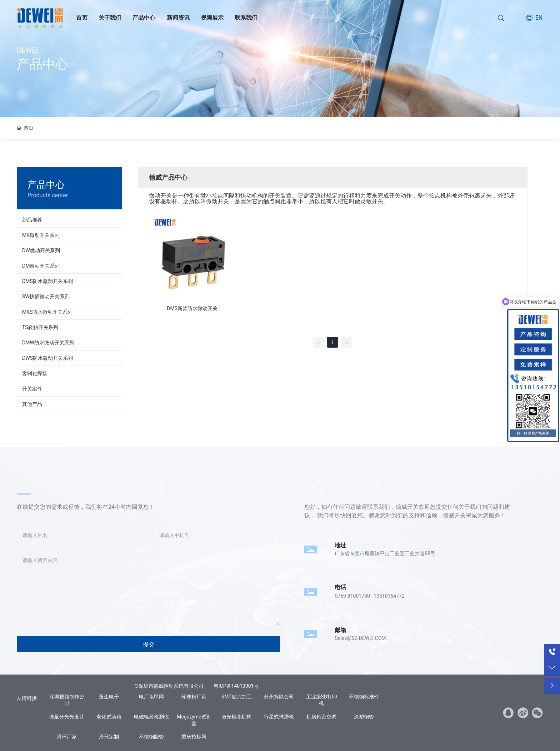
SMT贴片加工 (237, 697)
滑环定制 (109, 737)
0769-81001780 (352, 596)
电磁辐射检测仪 (151, 717)
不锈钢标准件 (364, 697)
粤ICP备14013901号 (236, 686)
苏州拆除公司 (279, 697)
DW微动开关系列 (41, 250)
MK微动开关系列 (41, 235)
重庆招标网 (194, 737)
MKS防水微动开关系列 (47, 312)
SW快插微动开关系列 (46, 297)
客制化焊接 (35, 373)
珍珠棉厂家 (194, 697)
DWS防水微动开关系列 (47, 358)
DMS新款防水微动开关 (192, 308)
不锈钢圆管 (151, 737)
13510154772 (389, 596)
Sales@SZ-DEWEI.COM (360, 638)
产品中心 (144, 18)
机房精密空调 (321, 717)
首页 (82, 18)
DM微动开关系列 (41, 266)
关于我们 (110, 18)
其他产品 (32, 404)
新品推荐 (32, 220)
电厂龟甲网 (151, 697)
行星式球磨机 (279, 717)
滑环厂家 (67, 737)
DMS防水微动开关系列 (47, 281)
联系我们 (246, 18)
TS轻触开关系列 (40, 327)
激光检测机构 (236, 717)
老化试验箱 (109, 717)
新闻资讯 (178, 18)
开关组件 (32, 389)
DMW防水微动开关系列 (48, 343)
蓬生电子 (109, 697)
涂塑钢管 (364, 717)
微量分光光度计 (67, 717)
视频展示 (212, 18)
